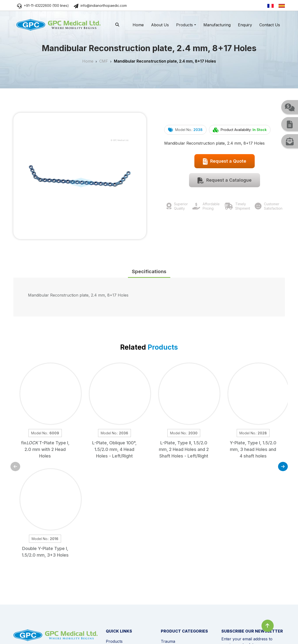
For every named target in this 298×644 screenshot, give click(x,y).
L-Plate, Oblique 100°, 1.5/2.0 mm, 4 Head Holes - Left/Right (114, 449)
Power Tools (173, 589)
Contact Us (270, 25)
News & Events (120, 566)
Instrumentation (175, 597)
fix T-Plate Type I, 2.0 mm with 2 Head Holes (45, 449)
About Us (160, 25)
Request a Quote (225, 161)
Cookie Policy (25, 629)
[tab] (149, 272)
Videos (112, 573)
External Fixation (176, 566)
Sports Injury (173, 581)
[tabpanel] (149, 297)
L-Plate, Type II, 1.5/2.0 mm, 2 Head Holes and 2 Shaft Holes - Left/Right (184, 449)
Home (138, 25)
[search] (117, 25)
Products (185, 25)
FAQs (111, 581)
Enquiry (245, 25)
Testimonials (117, 589)
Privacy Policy (55, 629)
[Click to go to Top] (268, 626)
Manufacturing (217, 25)
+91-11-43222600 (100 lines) (43, 5)
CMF (104, 61)
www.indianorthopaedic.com (57, 586)
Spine (166, 550)
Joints (166, 573)
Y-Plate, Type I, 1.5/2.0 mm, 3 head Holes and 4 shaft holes (253, 449)
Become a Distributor (125, 597)
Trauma (168, 542)
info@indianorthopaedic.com (100, 5)
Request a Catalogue (225, 180)
